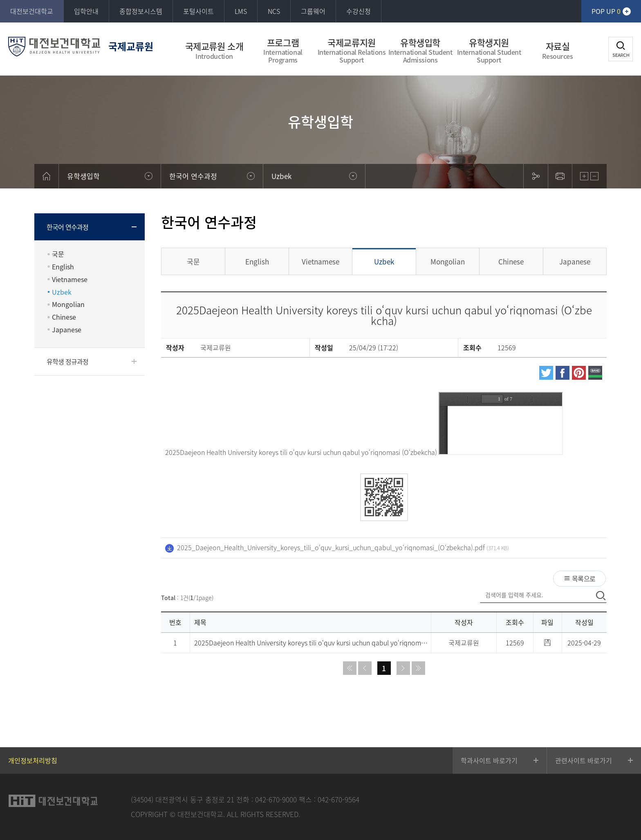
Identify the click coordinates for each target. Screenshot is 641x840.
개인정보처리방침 (33, 760)
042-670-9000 (276, 799)
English (63, 267)
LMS (241, 11)
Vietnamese (70, 279)
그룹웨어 (313, 11)
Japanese (67, 330)
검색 (621, 49)
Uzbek (62, 292)
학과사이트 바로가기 (489, 760)
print (560, 176)
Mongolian (68, 304)
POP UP (606, 11)
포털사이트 (198, 11)
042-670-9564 (338, 799)
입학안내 (86, 11)
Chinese (64, 317)
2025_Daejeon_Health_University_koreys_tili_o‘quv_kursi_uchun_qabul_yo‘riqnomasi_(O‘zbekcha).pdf (331, 547)
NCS (274, 11)
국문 (58, 254)
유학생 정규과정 (68, 361)
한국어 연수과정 (68, 227)
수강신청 (359, 11)
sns (536, 176)
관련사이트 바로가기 (584, 760)
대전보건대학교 (32, 11)
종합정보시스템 (141, 11)
